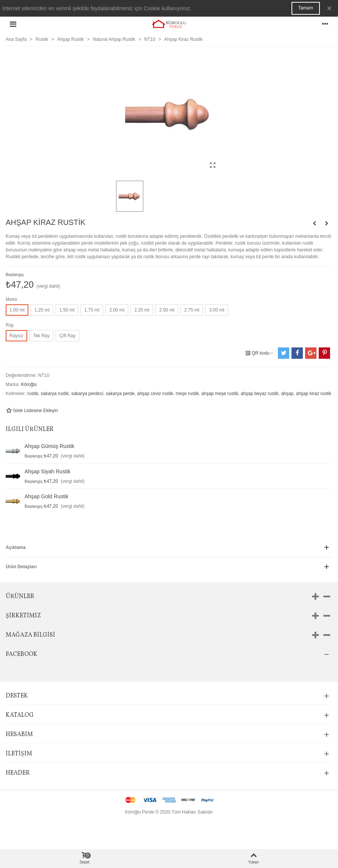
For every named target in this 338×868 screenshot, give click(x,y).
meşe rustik (187, 394)
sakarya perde (120, 394)
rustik (33, 394)
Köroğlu (29, 384)
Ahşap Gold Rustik (47, 496)
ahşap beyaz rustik (260, 394)
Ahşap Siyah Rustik (47, 471)
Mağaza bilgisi (30, 635)
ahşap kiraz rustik (314, 394)
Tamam (306, 8)
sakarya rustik (55, 394)
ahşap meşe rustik (220, 394)
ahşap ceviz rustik (155, 394)
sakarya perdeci (87, 394)
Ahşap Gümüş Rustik (50, 446)
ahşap (287, 394)
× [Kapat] (329, 8)
